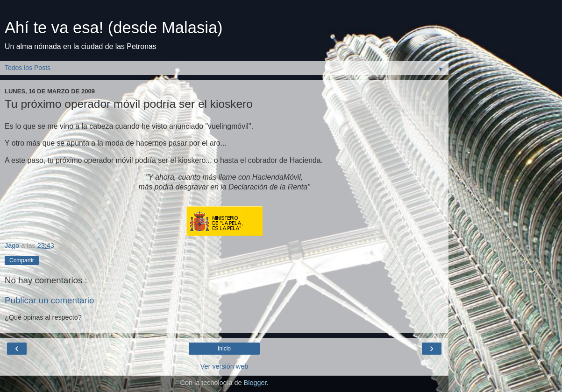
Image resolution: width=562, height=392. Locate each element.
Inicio (224, 349)
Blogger (255, 383)
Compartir (22, 260)
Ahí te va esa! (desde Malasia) (114, 28)
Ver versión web (224, 366)
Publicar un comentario (49, 300)
